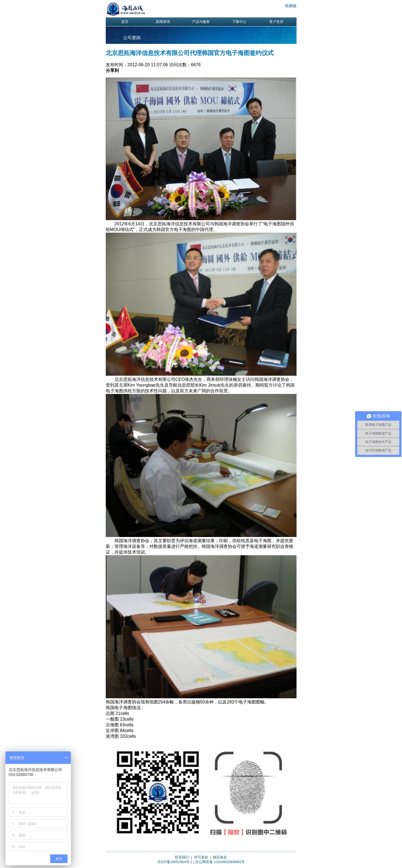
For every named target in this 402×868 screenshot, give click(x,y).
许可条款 (201, 857)
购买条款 (220, 857)
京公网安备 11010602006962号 (220, 862)
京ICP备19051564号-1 (175, 862)
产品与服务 (201, 22)
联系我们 (182, 857)
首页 (125, 22)
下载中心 (239, 22)
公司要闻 (132, 38)
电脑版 (291, 6)
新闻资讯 (163, 22)
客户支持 (276, 22)
